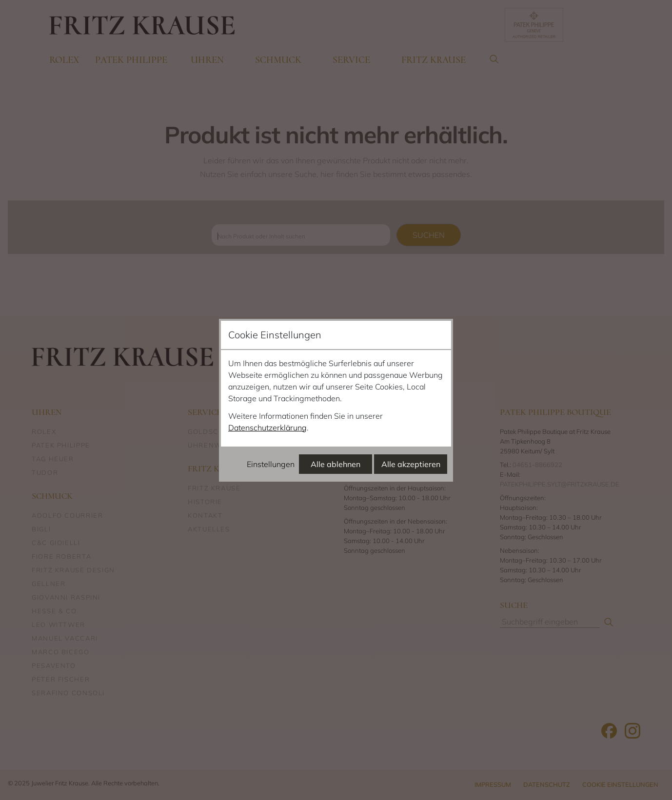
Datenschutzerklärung (267, 428)
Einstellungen (271, 464)
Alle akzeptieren (411, 464)
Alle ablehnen (336, 464)
